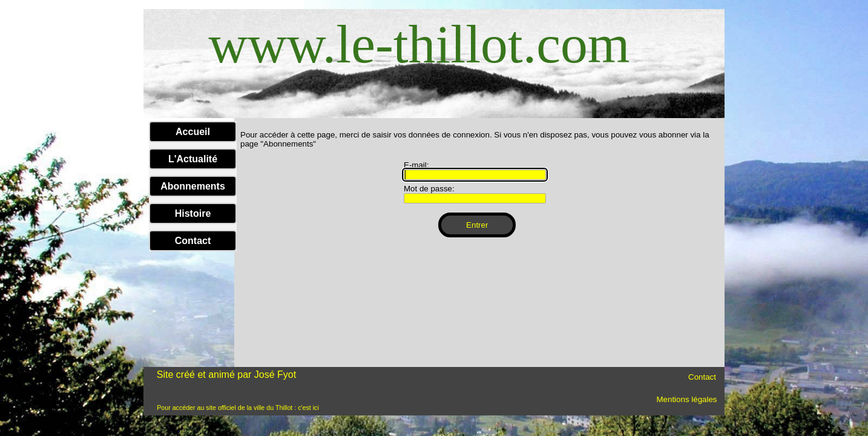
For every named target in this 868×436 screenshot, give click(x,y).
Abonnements (193, 186)
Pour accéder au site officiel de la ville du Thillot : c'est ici (238, 408)
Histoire (193, 213)
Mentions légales (686, 399)
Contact (193, 241)
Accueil (193, 132)
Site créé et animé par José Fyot (226, 375)
